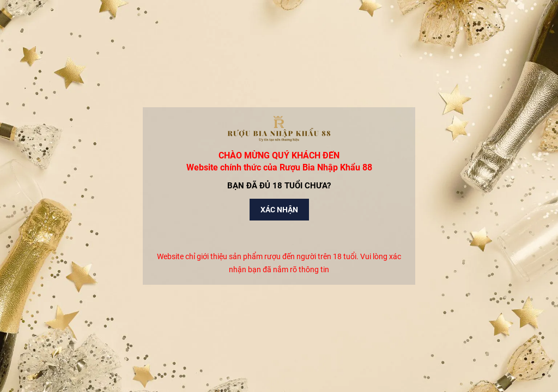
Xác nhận (279, 210)
